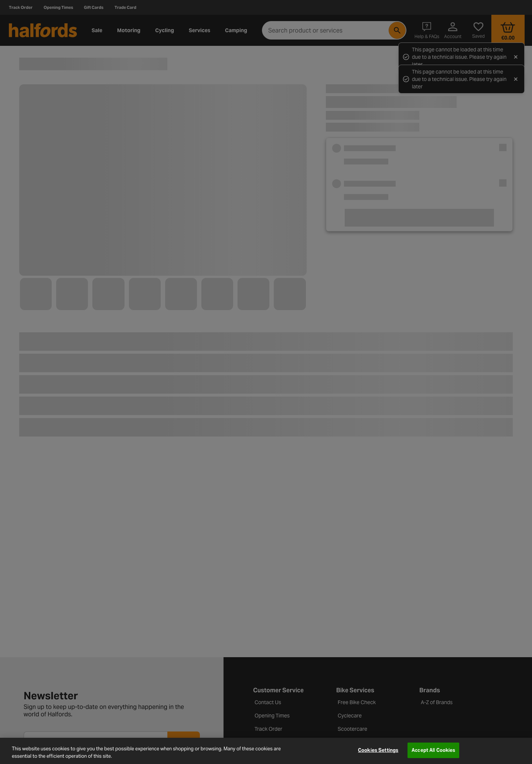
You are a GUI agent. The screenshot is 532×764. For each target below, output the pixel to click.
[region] (266, 751)
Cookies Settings (378, 750)
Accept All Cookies (433, 750)
